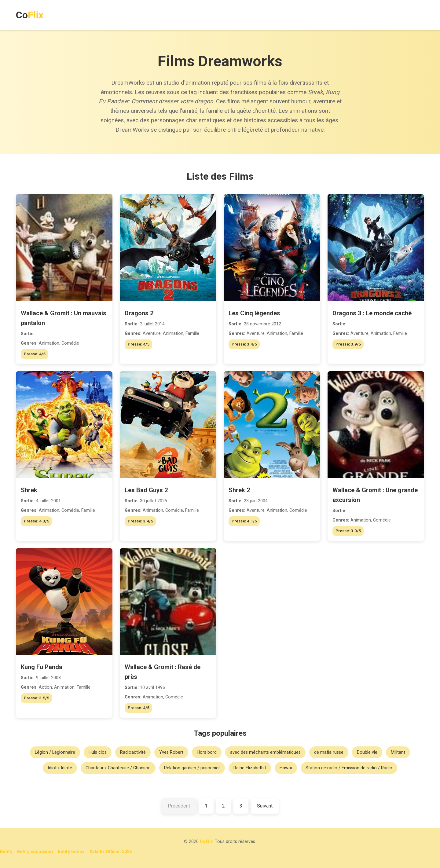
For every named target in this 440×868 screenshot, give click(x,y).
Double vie (367, 752)
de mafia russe (329, 752)
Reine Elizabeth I (250, 768)
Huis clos (98, 752)
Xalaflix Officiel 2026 (111, 852)
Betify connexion (35, 852)
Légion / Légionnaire (55, 752)
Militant (398, 752)
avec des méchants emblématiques (265, 752)
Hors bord (207, 752)
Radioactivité (133, 752)
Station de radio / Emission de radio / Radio (349, 768)
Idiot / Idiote (60, 768)
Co (30, 15)
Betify (6, 852)
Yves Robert (171, 752)
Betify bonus (71, 852)
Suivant (265, 806)
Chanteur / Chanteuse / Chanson (118, 768)
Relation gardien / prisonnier (192, 768)
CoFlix (206, 842)
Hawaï (286, 768)
